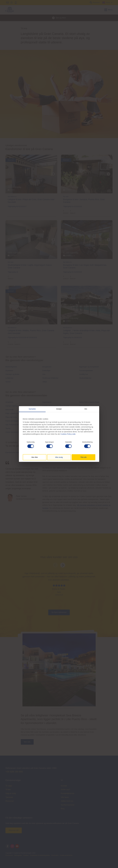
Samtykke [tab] (32, 409)
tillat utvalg (59, 457)
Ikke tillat (35, 457)
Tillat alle (83, 457)
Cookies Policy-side (68, 434)
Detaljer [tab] (59, 409)
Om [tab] (86, 409)
